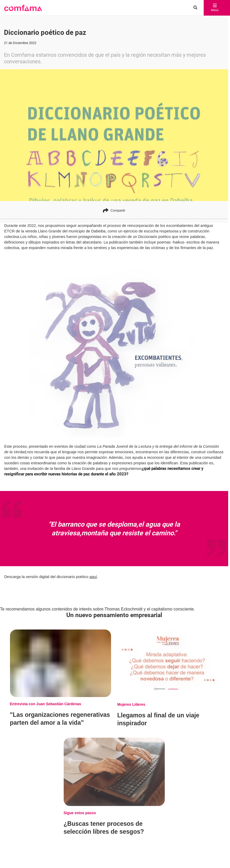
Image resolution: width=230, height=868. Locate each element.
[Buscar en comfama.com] (194, 8)
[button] (23, 8)
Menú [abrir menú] (215, 8)
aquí (93, 577)
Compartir (114, 210)
